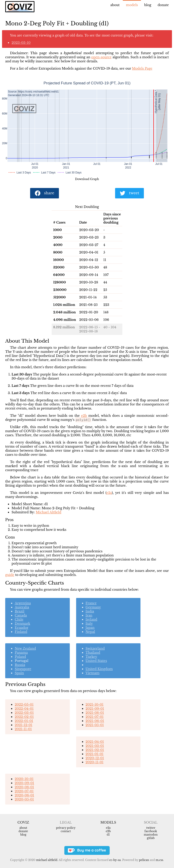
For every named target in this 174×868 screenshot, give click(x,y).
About (115, 5)
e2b (84, 416)
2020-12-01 (95, 758)
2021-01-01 (95, 754)
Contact (66, 831)
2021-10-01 (95, 705)
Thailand (93, 653)
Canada (21, 615)
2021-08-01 (95, 713)
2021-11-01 (23, 729)
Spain (19, 673)
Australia (22, 607)
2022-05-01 (24, 705)
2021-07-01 (95, 717)
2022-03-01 (24, 713)
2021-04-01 (95, 742)
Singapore (23, 669)
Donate (163, 5)
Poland (20, 657)
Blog (148, 5)
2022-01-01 (24, 721)
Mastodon (151, 835)
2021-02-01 (95, 750)
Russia (20, 665)
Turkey (91, 657)
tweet (130, 193)
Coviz (23, 822)
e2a (109, 493)
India (90, 611)
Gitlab (151, 838)
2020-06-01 (24, 795)
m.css (159, 860)
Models (132, 5)
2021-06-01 (95, 721)
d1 (108, 835)
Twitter (151, 828)
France (91, 603)
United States (96, 661)
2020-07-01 (24, 791)
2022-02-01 (24, 717)
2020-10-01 (24, 779)
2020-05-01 (24, 799)
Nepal (90, 632)
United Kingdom (99, 669)
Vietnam (93, 673)
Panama (21, 653)
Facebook (151, 831)
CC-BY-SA (115, 860)
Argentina (23, 603)
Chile (19, 619)
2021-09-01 (95, 709)
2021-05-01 (95, 725)
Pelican (144, 860)
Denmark (22, 624)
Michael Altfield (49, 512)
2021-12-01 (24, 725)
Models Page (142, 68)
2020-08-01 (24, 787)
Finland (21, 632)
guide (10, 575)
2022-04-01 (24, 709)
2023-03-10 (21, 43)
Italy (89, 624)
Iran (89, 615)
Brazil (19, 611)
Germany (93, 607)
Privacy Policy (66, 828)
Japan (90, 628)
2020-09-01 (24, 783)
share (45, 193)
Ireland (92, 619)
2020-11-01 (95, 762)
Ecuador (22, 628)
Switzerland (95, 649)
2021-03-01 (95, 746)
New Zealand (25, 649)
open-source (101, 57)
